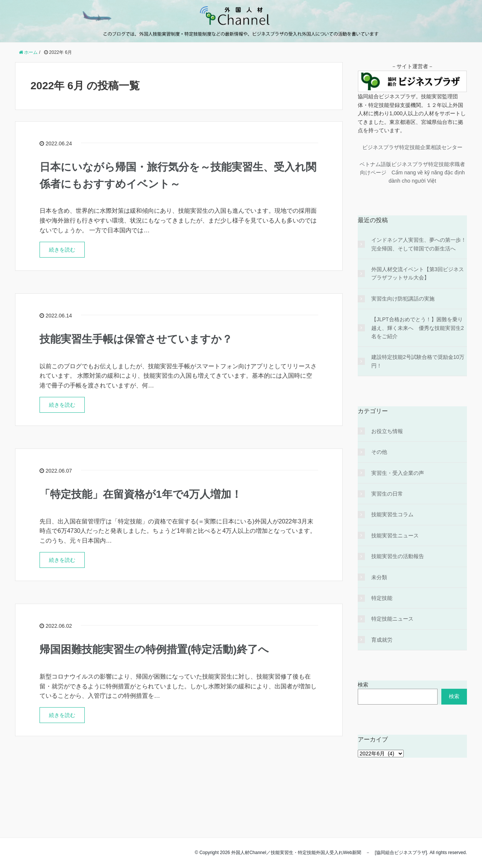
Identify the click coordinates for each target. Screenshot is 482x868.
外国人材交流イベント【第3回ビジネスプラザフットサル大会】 (418, 273)
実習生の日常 (387, 494)
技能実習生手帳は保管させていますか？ (136, 339)
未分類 (379, 577)
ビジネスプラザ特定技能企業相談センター (412, 147)
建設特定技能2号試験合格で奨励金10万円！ (418, 361)
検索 (363, 685)
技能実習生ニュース (395, 535)
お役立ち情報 (387, 431)
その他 (379, 452)
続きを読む (62, 250)
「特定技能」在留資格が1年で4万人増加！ (141, 494)
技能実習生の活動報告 (398, 556)
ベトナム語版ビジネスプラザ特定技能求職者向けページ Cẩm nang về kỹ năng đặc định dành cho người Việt (412, 173)
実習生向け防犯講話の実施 (403, 299)
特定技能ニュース (392, 619)
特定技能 (382, 598)
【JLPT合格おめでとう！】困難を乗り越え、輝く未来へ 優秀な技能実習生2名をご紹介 (418, 328)
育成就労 (382, 640)
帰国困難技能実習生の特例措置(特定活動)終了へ (154, 649)
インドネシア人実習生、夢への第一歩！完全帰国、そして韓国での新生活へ (419, 244)
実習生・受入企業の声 (398, 473)
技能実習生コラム (392, 514)
